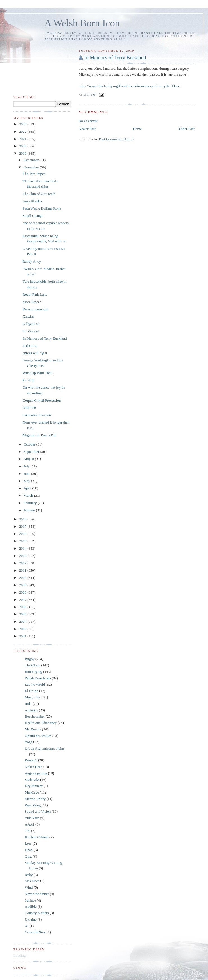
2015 (23, 541)
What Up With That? (38, 373)
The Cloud (32, 665)
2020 (23, 146)
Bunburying (33, 672)
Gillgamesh (31, 324)
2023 (23, 124)
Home (137, 129)
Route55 (31, 760)
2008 (23, 592)
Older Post (187, 129)
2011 (23, 570)
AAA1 (30, 824)
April (28, 488)
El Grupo (31, 691)
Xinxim (28, 316)
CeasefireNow (35, 932)
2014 (23, 548)
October (30, 444)
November (32, 167)
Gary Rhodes (32, 201)
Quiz (28, 856)
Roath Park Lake (35, 294)
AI (27, 926)
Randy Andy (32, 261)
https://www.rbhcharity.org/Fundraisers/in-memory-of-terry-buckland (129, 86)
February (31, 503)
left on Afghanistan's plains (45, 748)
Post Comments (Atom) (116, 139)
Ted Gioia (30, 346)
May (27, 481)
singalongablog (36, 773)
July (27, 466)
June (27, 474)
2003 (23, 629)
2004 (23, 622)
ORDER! (29, 408)
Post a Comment (88, 121)
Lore (28, 843)
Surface (30, 900)
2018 (23, 519)
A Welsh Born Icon (82, 23)
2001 (23, 636)
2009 (23, 585)
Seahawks (32, 780)
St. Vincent (30, 331)
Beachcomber (35, 716)
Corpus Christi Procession (42, 400)
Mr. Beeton (33, 729)
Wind (29, 887)
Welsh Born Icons (38, 678)
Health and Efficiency (41, 723)
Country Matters (37, 913)
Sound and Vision (38, 811)
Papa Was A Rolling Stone (42, 208)
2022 (23, 132)
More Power (32, 302)
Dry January (34, 786)
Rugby (30, 659)
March (29, 495)
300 (28, 831)
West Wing (33, 805)
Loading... (21, 955)
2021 (23, 139)
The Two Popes (34, 174)
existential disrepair (37, 415)
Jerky (29, 875)
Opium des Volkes (38, 736)
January (30, 510)
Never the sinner (37, 894)
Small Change (33, 216)
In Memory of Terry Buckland (115, 58)
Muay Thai (33, 697)
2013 (23, 556)
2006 (23, 607)
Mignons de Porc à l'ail (39, 435)
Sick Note (32, 881)
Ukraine (31, 919)
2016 (23, 534)
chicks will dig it (35, 353)
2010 (23, 578)
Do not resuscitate (36, 309)
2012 (23, 563)
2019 (23, 153)
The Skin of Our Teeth (39, 194)
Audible (31, 906)
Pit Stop (28, 380)
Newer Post (87, 129)
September (32, 452)
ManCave (32, 792)
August (29, 459)
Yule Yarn (32, 818)
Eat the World (35, 685)
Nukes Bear (33, 767)
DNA (29, 850)
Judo (28, 704)
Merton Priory (35, 799)
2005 (23, 614)
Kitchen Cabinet (37, 837)
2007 (23, 600)
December (32, 160)
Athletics (31, 710)
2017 (23, 526)
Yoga (29, 742)
